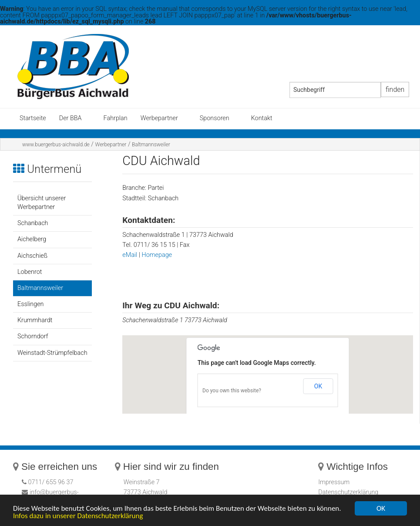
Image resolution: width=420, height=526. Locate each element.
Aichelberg (32, 239)
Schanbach (33, 223)
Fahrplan (116, 118)
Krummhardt (35, 320)
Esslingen (31, 304)
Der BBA (71, 118)
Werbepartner (159, 118)
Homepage (157, 255)
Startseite (33, 118)
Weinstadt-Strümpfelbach (52, 353)
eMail (131, 255)
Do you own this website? (232, 391)
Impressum (334, 482)
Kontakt (262, 118)
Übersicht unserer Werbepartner (42, 203)
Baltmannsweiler (151, 145)
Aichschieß (32, 256)
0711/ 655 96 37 (50, 482)
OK (318, 386)
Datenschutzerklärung (348, 492)
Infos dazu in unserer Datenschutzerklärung (78, 516)
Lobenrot (30, 272)
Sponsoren (215, 118)
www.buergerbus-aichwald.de (56, 145)
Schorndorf (33, 336)
